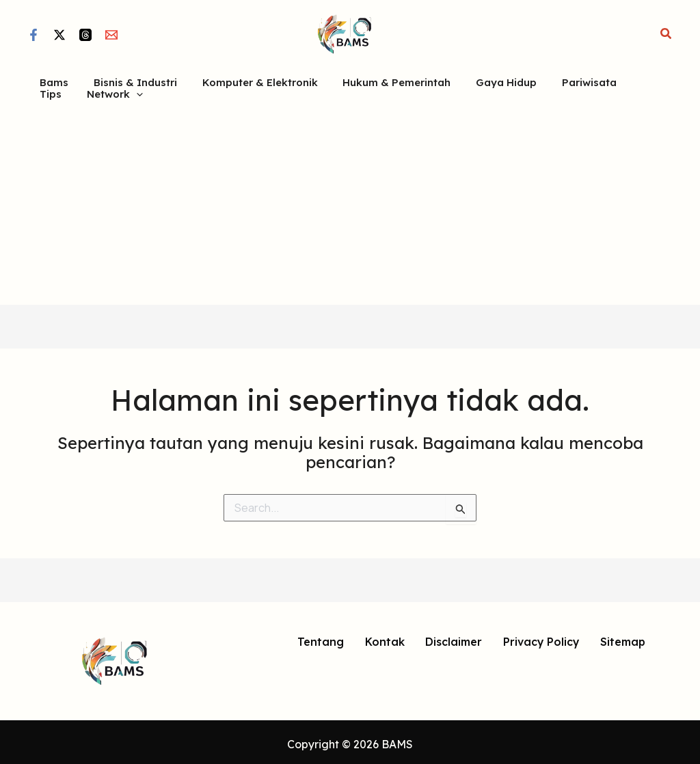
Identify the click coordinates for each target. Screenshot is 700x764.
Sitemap (622, 638)
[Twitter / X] (59, 35)
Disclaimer (453, 638)
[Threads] (85, 35)
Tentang (321, 638)
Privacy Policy (540, 638)
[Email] (111, 35)
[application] (87, 91)
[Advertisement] (350, 198)
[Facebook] (33, 35)
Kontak (384, 638)
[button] (667, 34)
